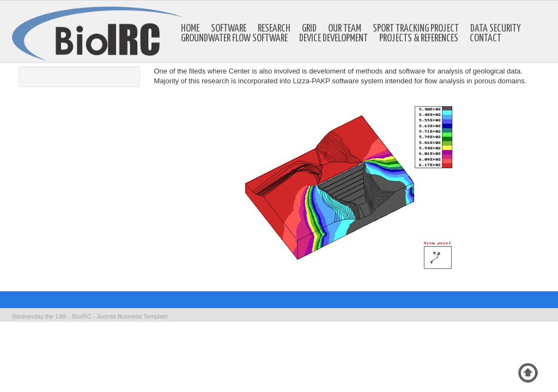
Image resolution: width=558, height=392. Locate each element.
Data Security (496, 29)
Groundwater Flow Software (234, 39)
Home (190, 29)
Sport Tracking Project (416, 29)
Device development (333, 39)
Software (229, 29)
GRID (309, 29)
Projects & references (419, 39)
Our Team (345, 29)
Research (274, 29)
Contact (486, 39)
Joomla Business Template (132, 316)
